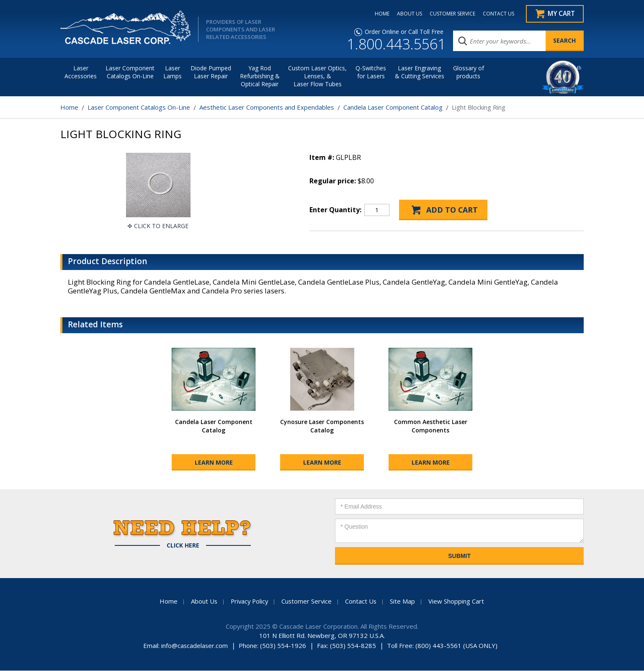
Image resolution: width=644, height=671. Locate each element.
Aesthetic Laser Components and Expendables (267, 108)
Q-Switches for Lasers (371, 72)
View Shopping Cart (458, 602)
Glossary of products (469, 72)
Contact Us (362, 602)
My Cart (561, 14)
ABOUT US (407, 14)
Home (69, 108)
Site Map (404, 602)
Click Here (183, 546)
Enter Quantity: (335, 210)
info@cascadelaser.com (194, 646)
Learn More (214, 463)
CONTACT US (496, 14)
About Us (202, 602)
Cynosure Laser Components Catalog (322, 426)
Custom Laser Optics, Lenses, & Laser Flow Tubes (317, 76)
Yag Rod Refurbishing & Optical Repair (260, 76)
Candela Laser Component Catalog (393, 108)
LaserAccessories (81, 72)
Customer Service (307, 602)
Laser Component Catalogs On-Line (130, 72)
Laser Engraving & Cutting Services (420, 72)
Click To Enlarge (161, 226)
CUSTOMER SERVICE (450, 14)
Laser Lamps (173, 72)
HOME (380, 14)
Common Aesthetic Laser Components (431, 426)
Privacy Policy (249, 602)
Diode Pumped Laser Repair (211, 72)
